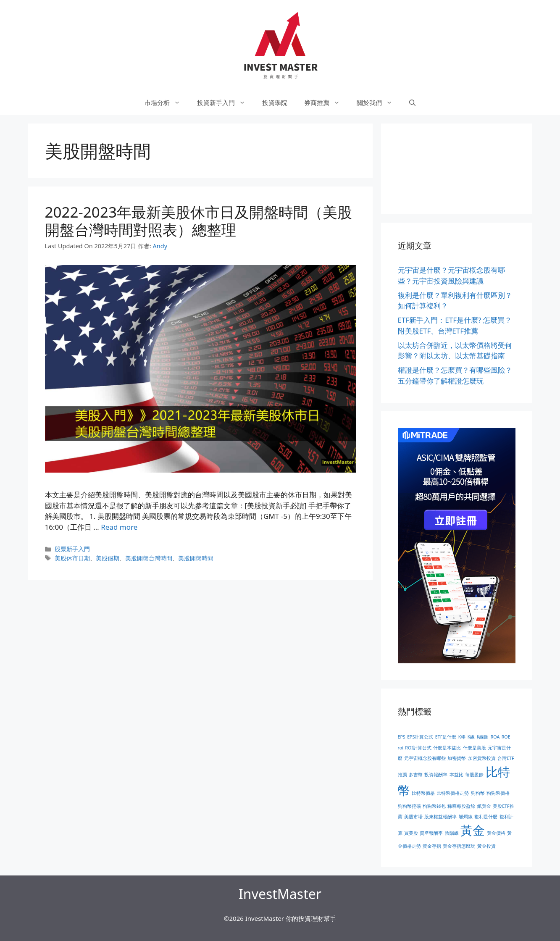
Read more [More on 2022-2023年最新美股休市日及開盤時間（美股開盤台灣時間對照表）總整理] (119, 527)
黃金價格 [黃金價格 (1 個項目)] (496, 833)
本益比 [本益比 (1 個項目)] (456, 775)
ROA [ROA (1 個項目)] (495, 737)
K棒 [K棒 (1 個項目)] (462, 737)
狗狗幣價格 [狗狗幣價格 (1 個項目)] (498, 793)
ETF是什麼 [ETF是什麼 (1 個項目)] (446, 737)
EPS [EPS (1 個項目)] (402, 737)
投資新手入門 (225, 103)
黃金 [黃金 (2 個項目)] (473, 830)
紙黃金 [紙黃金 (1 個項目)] (484, 806)
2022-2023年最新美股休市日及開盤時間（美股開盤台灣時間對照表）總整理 (198, 221)
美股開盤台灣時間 (149, 558)
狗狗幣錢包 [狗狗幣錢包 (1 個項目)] (434, 806)
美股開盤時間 (196, 558)
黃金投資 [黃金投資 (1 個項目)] (486, 846)
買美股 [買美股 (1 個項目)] (411, 833)
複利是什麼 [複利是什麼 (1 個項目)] (486, 817)
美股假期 (108, 558)
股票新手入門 (72, 549)
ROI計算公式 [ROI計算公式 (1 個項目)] (418, 748)
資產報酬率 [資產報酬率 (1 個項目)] (431, 833)
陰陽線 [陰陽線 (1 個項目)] (452, 833)
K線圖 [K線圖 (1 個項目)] (483, 737)
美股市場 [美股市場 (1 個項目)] (413, 817)
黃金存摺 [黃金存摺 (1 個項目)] (432, 846)
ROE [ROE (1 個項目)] (506, 737)
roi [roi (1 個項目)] (401, 748)
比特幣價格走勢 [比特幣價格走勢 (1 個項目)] (453, 793)
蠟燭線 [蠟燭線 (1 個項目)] (466, 817)
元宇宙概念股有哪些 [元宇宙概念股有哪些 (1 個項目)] (425, 758)
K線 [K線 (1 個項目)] (471, 737)
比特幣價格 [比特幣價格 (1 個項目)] (423, 793)
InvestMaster (280, 894)
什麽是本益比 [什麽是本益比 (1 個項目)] (447, 748)
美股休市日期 (72, 558)
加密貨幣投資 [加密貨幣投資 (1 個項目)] (482, 758)
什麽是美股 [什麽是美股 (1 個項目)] (475, 748)
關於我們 (379, 103)
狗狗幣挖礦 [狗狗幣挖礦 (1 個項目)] (409, 806)
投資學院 (275, 103)
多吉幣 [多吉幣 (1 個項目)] (416, 775)
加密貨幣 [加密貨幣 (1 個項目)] (457, 758)
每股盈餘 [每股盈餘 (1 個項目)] (474, 775)
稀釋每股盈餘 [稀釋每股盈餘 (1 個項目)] (461, 806)
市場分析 (167, 103)
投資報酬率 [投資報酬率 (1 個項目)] (436, 775)
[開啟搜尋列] (412, 103)
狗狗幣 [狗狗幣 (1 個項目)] (478, 793)
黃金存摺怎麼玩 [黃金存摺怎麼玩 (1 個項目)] (459, 846)
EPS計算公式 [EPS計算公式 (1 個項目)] (420, 737)
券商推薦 (326, 103)
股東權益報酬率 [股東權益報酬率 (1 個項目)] (440, 817)
